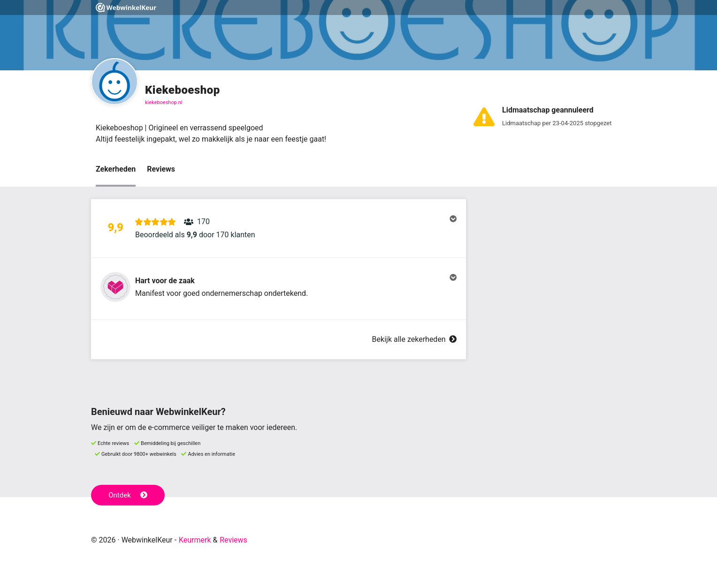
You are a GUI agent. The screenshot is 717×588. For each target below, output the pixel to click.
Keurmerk (195, 540)
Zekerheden (116, 169)
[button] (278, 228)
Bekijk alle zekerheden (414, 339)
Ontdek (128, 495)
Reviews (161, 169)
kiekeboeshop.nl (164, 102)
